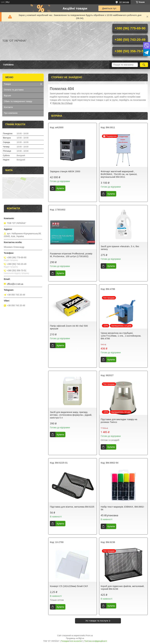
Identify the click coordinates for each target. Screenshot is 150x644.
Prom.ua (89, 636)
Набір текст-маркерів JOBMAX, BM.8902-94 (123, 508)
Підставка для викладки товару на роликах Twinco (119, 421)
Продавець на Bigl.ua (75, 638)
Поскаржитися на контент (72, 641)
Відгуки (7, 96)
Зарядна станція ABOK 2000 (65, 171)
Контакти (8, 107)
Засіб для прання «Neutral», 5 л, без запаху (120, 248)
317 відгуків (124, 2)
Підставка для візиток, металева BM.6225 (72, 507)
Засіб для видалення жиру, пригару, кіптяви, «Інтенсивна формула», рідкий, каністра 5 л (71, 415)
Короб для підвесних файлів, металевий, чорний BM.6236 (123, 587)
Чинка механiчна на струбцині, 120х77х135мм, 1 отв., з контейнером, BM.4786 (121, 336)
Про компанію (11, 113)
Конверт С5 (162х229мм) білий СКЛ (69, 586)
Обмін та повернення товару (18, 101)
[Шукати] (144, 65)
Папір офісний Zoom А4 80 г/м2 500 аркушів (69, 327)
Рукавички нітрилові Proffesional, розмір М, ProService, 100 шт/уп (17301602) (71, 255)
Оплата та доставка (14, 90)
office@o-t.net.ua (15, 284)
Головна (8, 65)
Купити (60, 188)
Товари (7, 84)
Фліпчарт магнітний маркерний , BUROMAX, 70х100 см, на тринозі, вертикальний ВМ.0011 (119, 174)
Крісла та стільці (62, 103)
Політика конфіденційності (96, 641)
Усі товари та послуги (97, 621)
